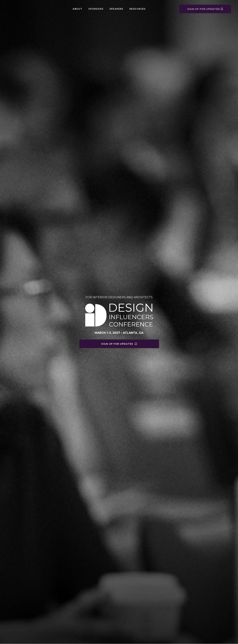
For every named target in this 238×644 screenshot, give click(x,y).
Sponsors (96, 9)
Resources (138, 9)
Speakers (116, 9)
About (77, 9)
